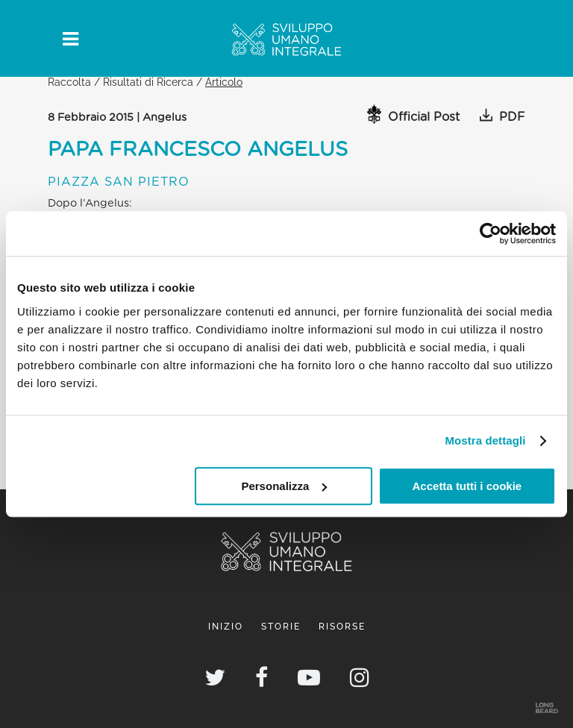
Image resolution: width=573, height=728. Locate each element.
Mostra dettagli (485, 440)
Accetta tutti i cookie (467, 486)
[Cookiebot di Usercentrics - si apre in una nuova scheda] (491, 233)
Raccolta (69, 82)
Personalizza (284, 486)
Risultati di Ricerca (148, 82)
